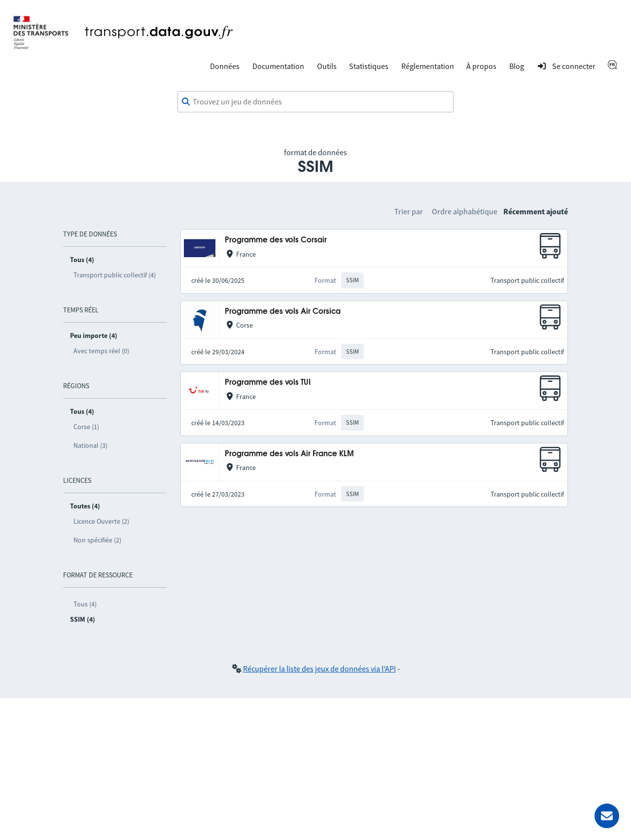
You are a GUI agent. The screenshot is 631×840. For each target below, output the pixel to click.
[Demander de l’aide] (607, 816)
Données (225, 66)
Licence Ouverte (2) (101, 521)
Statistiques (369, 66)
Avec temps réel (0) (101, 351)
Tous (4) (85, 604)
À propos (481, 66)
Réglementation (428, 66)
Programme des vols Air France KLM (289, 454)
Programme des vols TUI (268, 383)
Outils (327, 66)
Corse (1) (86, 427)
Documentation (278, 66)
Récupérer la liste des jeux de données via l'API (319, 669)
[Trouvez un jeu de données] (315, 102)
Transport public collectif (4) (115, 275)
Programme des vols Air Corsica (283, 312)
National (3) (90, 445)
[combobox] (315, 102)
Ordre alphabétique (465, 211)
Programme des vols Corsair (276, 240)
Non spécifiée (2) (97, 540)
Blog (517, 66)
